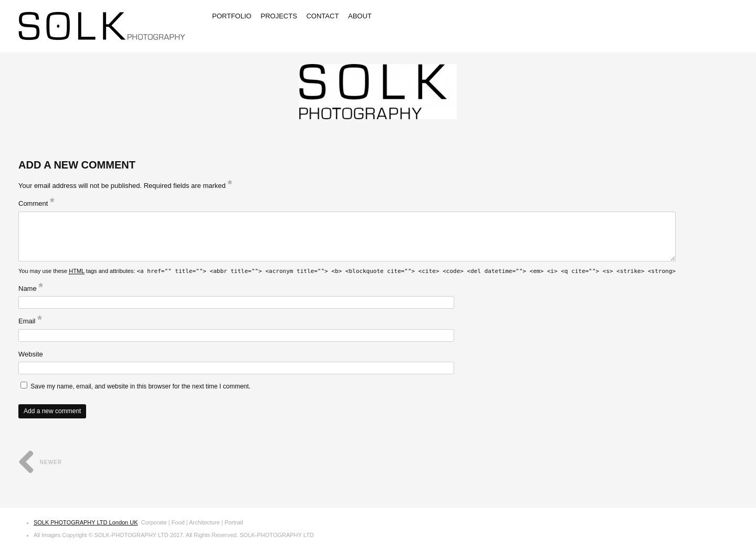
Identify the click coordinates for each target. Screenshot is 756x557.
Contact (322, 16)
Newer (40, 462)
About (360, 16)
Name (31, 288)
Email (30, 321)
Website (31, 354)
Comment (36, 203)
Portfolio (232, 16)
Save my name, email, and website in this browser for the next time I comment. (140, 386)
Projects (279, 16)
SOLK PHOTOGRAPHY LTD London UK (86, 522)
